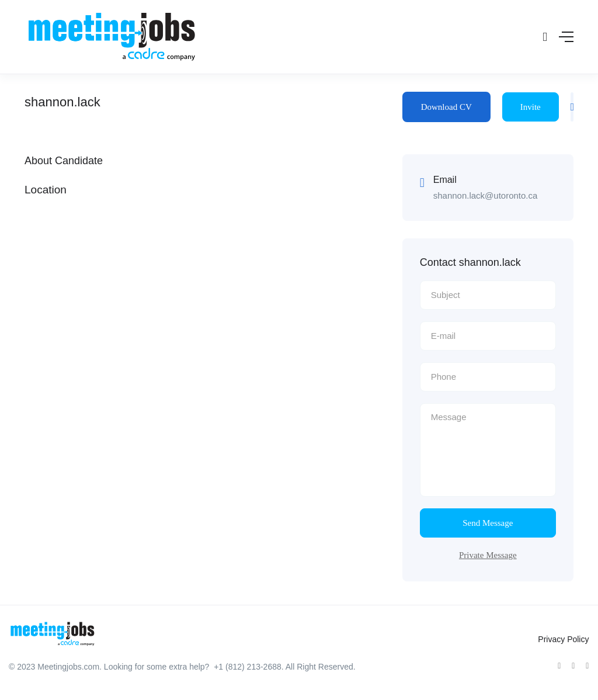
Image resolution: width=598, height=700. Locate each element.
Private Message (488, 555)
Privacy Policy (563, 639)
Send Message (488, 523)
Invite (531, 107)
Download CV (446, 107)
